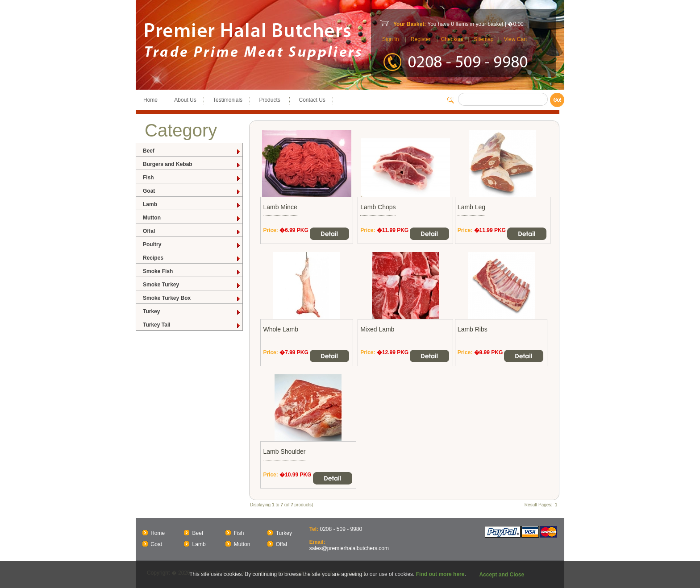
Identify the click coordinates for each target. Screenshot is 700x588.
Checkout (452, 39)
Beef (192, 151)
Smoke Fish (192, 271)
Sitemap (483, 39)
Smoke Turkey (192, 285)
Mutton (192, 218)
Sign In (390, 39)
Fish (192, 178)
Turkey (192, 312)
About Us (185, 100)
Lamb (192, 205)
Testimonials (228, 100)
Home (150, 100)
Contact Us (312, 100)
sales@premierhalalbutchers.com (349, 548)
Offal (192, 231)
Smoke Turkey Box (192, 298)
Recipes (192, 258)
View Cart (516, 39)
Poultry (192, 245)
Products (271, 100)
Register (421, 39)
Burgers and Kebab (192, 164)
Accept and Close (502, 575)
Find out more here (440, 574)
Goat (192, 191)
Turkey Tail (192, 325)
